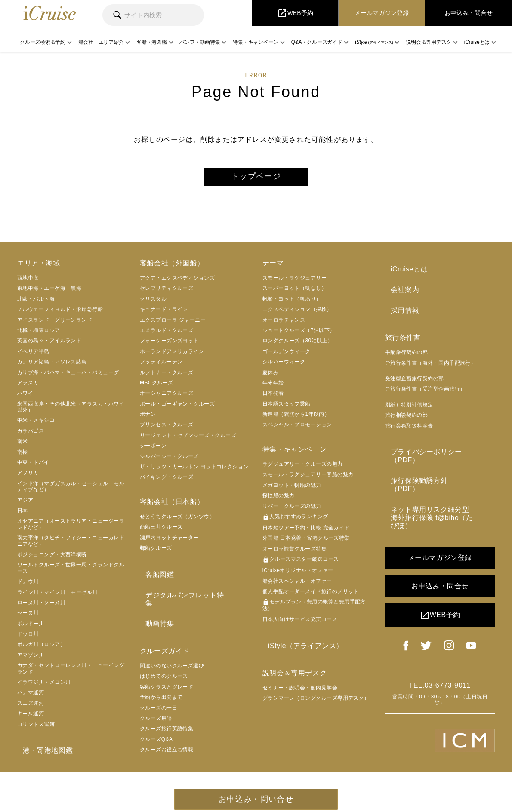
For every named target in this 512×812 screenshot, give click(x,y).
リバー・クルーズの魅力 (292, 510)
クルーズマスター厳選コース (301, 563)
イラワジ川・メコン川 (44, 686)
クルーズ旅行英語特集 (167, 713)
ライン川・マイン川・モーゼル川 (57, 596)
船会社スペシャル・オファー (297, 584)
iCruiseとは (404, 271)
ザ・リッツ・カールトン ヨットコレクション (194, 471)
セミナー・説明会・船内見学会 (300, 688)
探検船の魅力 (279, 499)
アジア (25, 504)
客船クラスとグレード (167, 671)
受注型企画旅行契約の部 (415, 371)
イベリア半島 (33, 355)
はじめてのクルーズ (164, 661)
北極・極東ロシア (39, 334)
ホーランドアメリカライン (172, 355)
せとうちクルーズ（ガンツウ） (177, 520)
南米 (23, 445)
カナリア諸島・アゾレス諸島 (52, 366)
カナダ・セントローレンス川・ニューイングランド (71, 672)
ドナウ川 (28, 585)
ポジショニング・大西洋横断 (52, 558)
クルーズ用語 (156, 703)
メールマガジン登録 (440, 515)
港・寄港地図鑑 (42, 752)
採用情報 (399, 305)
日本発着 (273, 397)
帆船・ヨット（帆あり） (292, 303)
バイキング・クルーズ (167, 481)
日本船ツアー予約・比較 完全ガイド (306, 532)
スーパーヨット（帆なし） (295, 292)
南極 (23, 455)
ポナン (148, 418)
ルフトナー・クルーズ (167, 376)
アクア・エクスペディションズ (177, 282)
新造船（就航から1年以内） (296, 418)
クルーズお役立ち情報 (167, 734)
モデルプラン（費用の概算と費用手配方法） (314, 609)
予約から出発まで (161, 682)
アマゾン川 (31, 659)
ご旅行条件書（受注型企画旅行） (425, 382)
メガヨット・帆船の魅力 (292, 489)
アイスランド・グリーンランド (55, 323)
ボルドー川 (31, 627)
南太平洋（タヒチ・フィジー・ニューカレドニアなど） (71, 544)
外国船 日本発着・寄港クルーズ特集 (306, 542)
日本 (23, 514)
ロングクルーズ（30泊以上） (298, 344)
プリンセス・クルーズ (167, 428)
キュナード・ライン (164, 313)
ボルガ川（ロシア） (41, 648)
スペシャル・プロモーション (297, 428)
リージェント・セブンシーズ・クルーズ (188, 439)
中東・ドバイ (33, 466)
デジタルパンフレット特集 (183, 593)
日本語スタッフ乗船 (287, 407)
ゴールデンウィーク (287, 355)
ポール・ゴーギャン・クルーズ (177, 407)
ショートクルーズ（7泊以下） (299, 334)
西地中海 (28, 282)
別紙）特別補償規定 (409, 397)
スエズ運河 (31, 707)
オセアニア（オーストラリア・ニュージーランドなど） (71, 528)
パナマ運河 (31, 696)
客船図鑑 (154, 576)
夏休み (270, 376)
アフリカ (28, 477)
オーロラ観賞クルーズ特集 (295, 553)
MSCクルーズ (157, 387)
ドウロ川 (28, 638)
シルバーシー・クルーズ (169, 460)
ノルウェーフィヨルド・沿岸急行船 (60, 313)
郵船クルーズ (156, 552)
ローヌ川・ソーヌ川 (41, 606)
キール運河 (31, 717)
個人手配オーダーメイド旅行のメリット (311, 595)
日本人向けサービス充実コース (300, 623)
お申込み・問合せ (440, 543)
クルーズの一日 (159, 692)
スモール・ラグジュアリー (295, 282)
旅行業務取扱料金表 (409, 418)
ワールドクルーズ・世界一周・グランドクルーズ (71, 572)
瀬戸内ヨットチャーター (169, 541)
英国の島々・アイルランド (49, 344)
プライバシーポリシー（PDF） (435, 443)
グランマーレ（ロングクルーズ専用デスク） (316, 698)
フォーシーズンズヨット (169, 344)
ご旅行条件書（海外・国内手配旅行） (431, 356)
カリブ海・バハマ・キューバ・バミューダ (68, 376)
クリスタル (153, 303)
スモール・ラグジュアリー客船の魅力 (308, 478)
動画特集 (154, 610)
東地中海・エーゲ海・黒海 (49, 292)
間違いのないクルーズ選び (172, 650)
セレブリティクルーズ (167, 292)
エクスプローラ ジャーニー (173, 323)
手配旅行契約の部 (407, 345)
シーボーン (153, 449)
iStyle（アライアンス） (300, 647)
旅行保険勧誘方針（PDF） (428, 460)
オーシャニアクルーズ (167, 397)
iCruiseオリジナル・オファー (298, 574)
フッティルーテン (161, 366)
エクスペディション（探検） (297, 313)
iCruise (49, 13)
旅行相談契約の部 (407, 408)
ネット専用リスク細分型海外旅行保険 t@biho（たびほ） (439, 480)
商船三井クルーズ (161, 531)
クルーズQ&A (156, 724)
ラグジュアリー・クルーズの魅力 (303, 468)
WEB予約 (440, 573)
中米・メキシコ (36, 424)
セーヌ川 (28, 617)
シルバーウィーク (284, 366)
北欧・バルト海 (36, 303)
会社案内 (399, 288)
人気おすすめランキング (295, 521)
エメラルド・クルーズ (167, 334)
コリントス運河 (36, 728)
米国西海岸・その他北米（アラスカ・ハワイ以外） (71, 410)
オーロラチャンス (284, 323)
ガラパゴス (31, 435)
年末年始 (273, 387)
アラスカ (28, 387)
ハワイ (25, 397)
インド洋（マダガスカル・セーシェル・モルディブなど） (71, 490)
